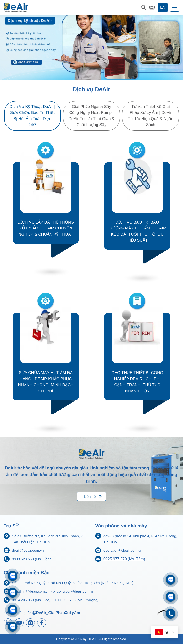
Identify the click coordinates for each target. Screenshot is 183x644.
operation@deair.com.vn (123, 550)
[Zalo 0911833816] (13, 610)
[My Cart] (152, 7)
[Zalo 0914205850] (13, 593)
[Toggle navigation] (175, 7)
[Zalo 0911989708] (13, 576)
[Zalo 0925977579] (13, 627)
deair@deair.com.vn (28, 550)
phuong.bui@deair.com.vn (74, 591)
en (163, 7)
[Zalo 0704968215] (170, 597)
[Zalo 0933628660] (170, 580)
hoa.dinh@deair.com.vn (31, 591)
